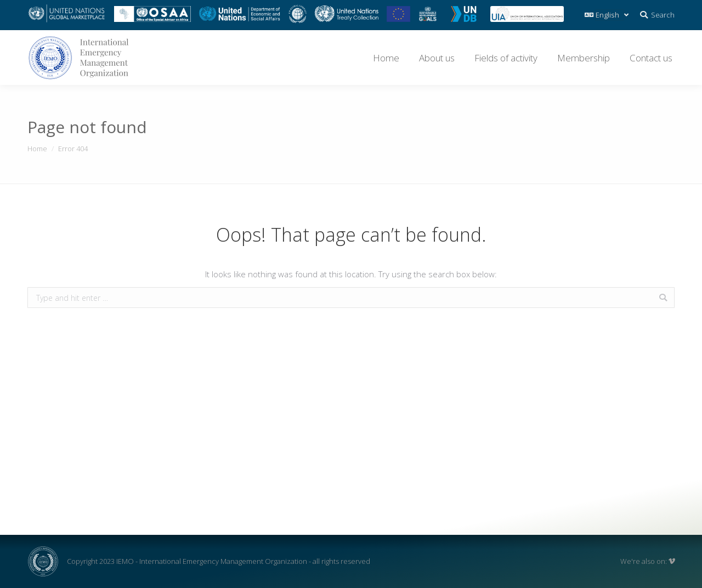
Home (37, 149)
